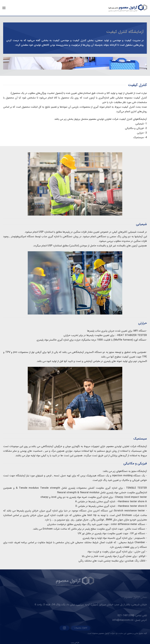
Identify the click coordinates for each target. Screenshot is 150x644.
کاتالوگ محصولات (81, 628)
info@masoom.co (123, 620)
